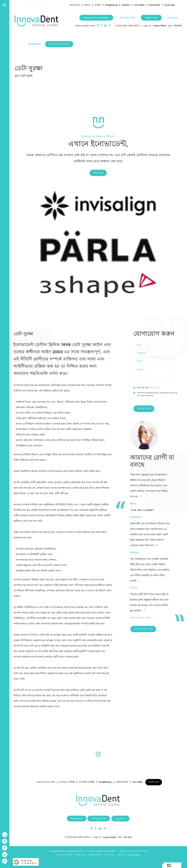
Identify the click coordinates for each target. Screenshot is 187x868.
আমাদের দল (75, 5)
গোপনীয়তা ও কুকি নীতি (65, 855)
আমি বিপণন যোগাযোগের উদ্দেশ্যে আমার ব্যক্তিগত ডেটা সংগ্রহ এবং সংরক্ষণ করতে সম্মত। (155, 394)
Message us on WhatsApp (96, 18)
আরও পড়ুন (98, 173)
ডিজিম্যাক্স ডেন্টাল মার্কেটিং (129, 851)
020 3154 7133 (127, 18)
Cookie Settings (134, 855)
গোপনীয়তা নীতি (154, 388)
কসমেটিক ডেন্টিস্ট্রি (87, 782)
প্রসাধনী (98, 5)
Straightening (111, 5)
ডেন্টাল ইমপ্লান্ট (122, 782)
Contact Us (173, 18)
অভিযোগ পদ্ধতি (81, 855)
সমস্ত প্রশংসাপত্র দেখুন (143, 629)
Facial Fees (170, 5)
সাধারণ (87, 5)
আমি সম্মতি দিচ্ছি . (147, 388)
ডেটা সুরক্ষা (121, 855)
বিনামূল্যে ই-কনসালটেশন (59, 44)
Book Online (151, 18)
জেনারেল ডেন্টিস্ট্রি (67, 782)
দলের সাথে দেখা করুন (46, 782)
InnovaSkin (139, 5)
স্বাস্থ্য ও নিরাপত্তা (109, 855)
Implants (126, 5)
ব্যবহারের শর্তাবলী (95, 855)
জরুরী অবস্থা (154, 782)
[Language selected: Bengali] (172, 865)
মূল (17, 75)
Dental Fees (154, 5)
